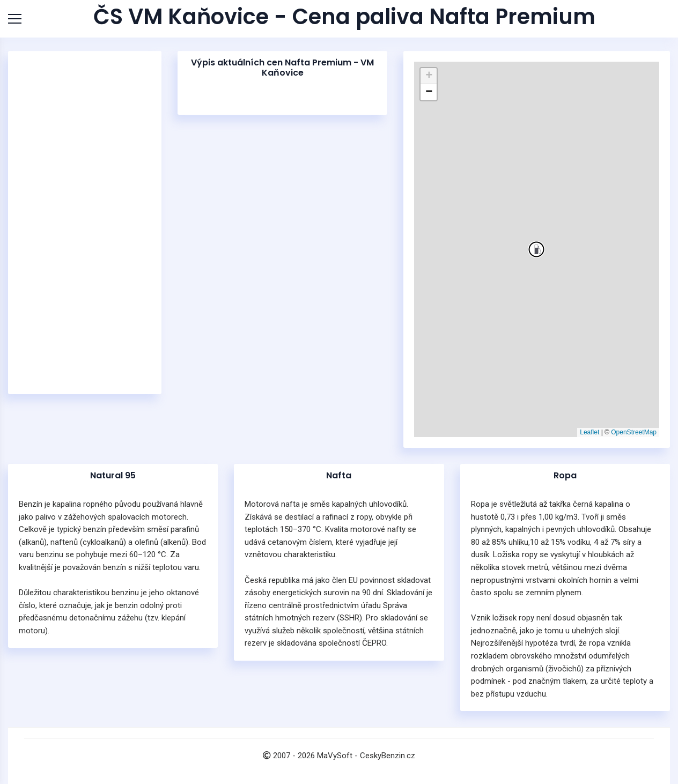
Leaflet (589, 432)
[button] (536, 249)
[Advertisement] (85, 223)
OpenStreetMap (634, 432)
